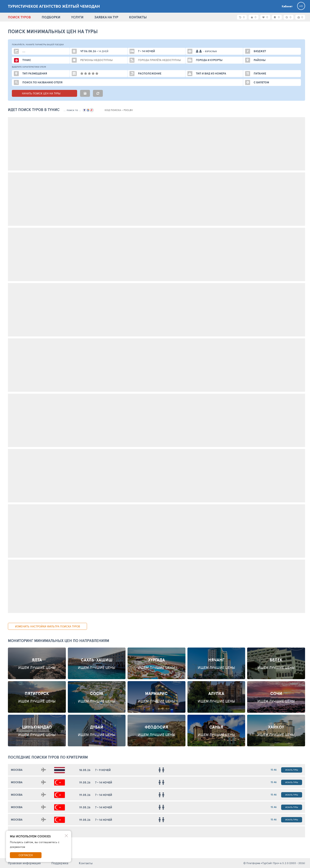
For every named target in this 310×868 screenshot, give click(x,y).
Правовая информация (24, 863)
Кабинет (287, 6)
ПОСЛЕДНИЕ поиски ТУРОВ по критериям (48, 757)
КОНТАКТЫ (138, 17)
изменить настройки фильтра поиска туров (48, 626)
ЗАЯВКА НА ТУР (106, 17)
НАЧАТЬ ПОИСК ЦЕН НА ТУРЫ (45, 93)
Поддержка (60, 863)
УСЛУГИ (77, 17)
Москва (17, 770)
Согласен (26, 855)
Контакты (86, 863)
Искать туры (292, 770)
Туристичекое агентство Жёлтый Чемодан (54, 6)
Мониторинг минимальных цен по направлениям (59, 641)
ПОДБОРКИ (51, 17)
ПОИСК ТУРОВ (19, 17)
